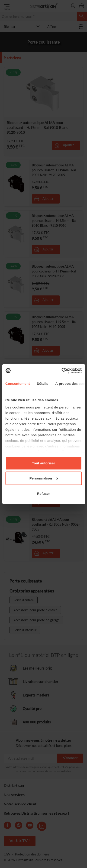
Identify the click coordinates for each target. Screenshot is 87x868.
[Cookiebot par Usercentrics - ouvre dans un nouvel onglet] (62, 371)
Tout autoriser (44, 463)
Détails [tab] (42, 383)
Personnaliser (44, 478)
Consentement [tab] (18, 383)
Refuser (44, 493)
